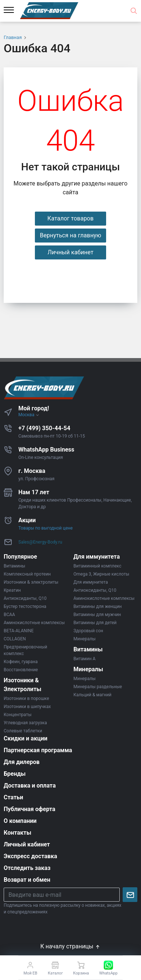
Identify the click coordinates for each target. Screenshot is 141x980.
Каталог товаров (70, 218)
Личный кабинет (71, 252)
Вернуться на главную (70, 235)
